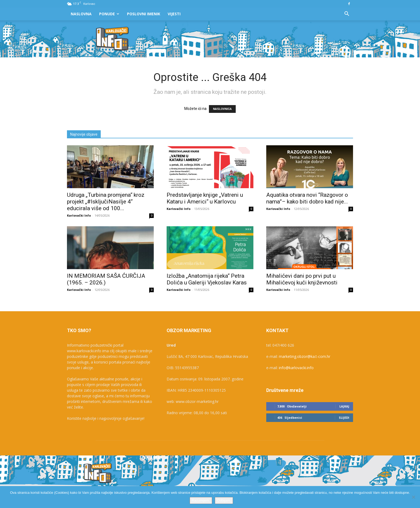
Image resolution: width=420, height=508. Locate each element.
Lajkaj (344, 406)
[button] (347, 14)
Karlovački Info (79, 215)
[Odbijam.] (413, 497)
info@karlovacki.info (296, 368)
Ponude (109, 14)
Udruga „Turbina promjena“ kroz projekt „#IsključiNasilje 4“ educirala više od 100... (106, 202)
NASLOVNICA (222, 109)
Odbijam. (224, 500)
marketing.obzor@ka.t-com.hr (305, 356)
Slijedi (344, 418)
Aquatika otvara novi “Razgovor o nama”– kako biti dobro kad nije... (307, 198)
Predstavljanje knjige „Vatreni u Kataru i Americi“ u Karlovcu (205, 198)
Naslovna (81, 14)
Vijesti (174, 14)
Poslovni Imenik (144, 14)
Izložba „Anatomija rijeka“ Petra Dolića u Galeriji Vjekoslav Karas (207, 279)
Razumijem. (201, 500)
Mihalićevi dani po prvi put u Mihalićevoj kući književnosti (302, 279)
